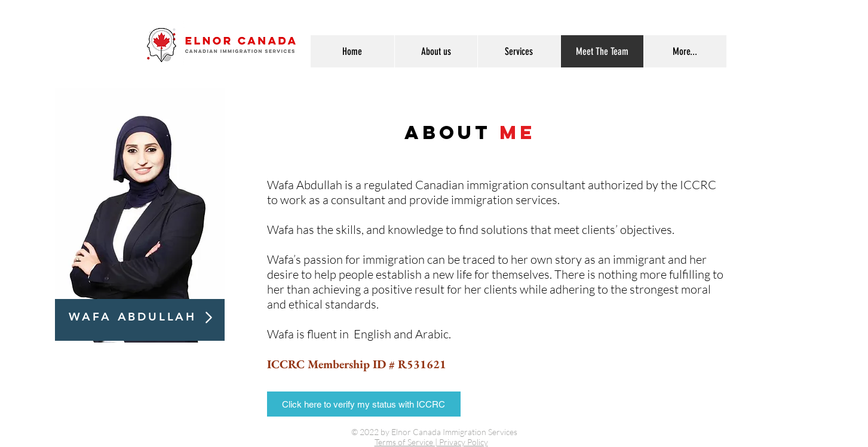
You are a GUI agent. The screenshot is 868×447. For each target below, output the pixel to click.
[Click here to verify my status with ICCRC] (364, 404)
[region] (140, 216)
